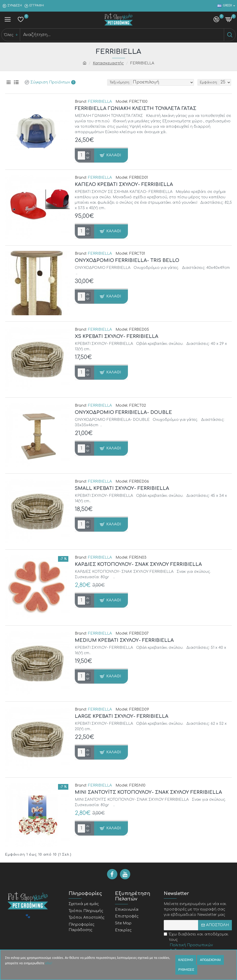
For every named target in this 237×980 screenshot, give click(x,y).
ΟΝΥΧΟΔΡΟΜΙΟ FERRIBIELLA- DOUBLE (123, 412)
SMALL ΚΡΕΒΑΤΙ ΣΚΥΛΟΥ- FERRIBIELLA (122, 488)
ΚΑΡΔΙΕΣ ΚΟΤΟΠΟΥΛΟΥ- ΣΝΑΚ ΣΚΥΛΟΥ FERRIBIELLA (138, 564)
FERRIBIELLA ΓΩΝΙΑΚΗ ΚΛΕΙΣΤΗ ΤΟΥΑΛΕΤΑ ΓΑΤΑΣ (136, 108)
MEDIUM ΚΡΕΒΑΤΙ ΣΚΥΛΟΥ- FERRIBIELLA (124, 640)
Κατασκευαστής (108, 63)
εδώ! (49, 963)
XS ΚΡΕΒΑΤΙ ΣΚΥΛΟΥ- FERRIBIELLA (117, 336)
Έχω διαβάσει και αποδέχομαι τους (198, 943)
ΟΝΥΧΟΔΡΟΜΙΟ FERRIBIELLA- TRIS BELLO (127, 260)
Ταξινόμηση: (120, 82)
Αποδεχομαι (210, 960)
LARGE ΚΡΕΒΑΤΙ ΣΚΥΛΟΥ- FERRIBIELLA (122, 716)
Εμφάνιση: (209, 82)
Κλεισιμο (186, 960)
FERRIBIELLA (100, 102)
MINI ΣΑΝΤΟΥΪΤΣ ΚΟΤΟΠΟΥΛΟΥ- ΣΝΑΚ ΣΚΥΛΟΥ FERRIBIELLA (148, 792)
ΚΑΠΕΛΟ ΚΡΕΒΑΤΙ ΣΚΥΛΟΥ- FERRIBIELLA (124, 184)
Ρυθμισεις (186, 970)
